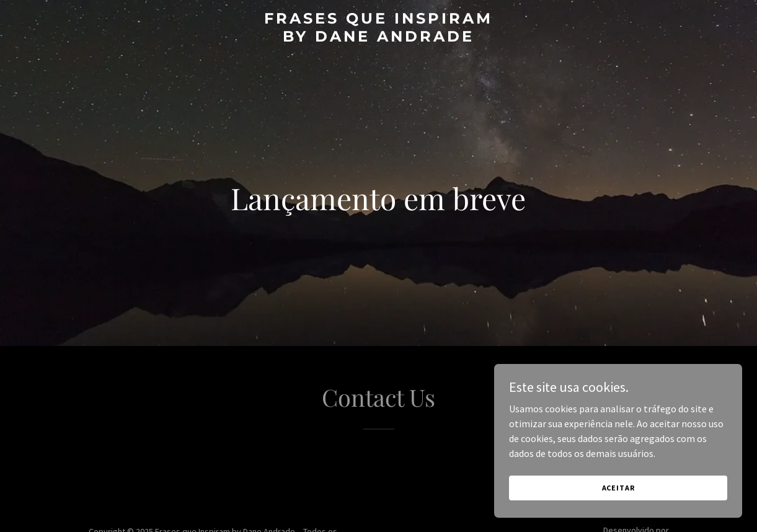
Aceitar (618, 488)
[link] (378, 38)
